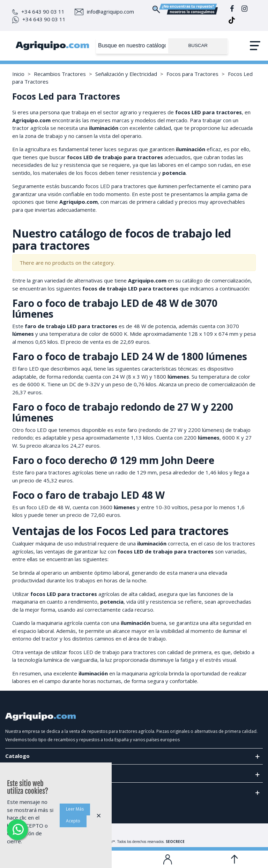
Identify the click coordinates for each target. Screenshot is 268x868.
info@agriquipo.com (104, 11)
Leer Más (75, 809)
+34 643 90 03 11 (38, 11)
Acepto (73, 821)
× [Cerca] (99, 815)
